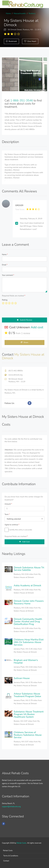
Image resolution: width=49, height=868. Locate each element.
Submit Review (25, 320)
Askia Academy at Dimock (27, 585)
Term (7, 514)
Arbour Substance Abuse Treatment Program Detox (27, 695)
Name (5, 255)
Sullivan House (22, 678)
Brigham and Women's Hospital (26, 661)
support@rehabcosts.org (11, 807)
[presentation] (22, 312)
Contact (6, 861)
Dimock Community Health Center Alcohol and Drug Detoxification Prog (28, 622)
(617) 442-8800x (16, 371)
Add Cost (24, 542)
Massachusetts (20, 13)
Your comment (8, 275)
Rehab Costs (21, 843)
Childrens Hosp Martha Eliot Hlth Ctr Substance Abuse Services (29, 642)
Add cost (37, 327)
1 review (26, 333)
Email (5, 265)
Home (8, 13)
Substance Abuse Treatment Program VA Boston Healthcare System (29, 714)
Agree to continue (12, 525)
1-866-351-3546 (22, 101)
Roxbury (32, 13)
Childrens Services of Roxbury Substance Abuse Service (28, 735)
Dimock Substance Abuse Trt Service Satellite (29, 569)
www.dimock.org (15, 375)
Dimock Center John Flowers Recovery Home (29, 602)
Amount (8, 504)
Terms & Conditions (11, 856)
